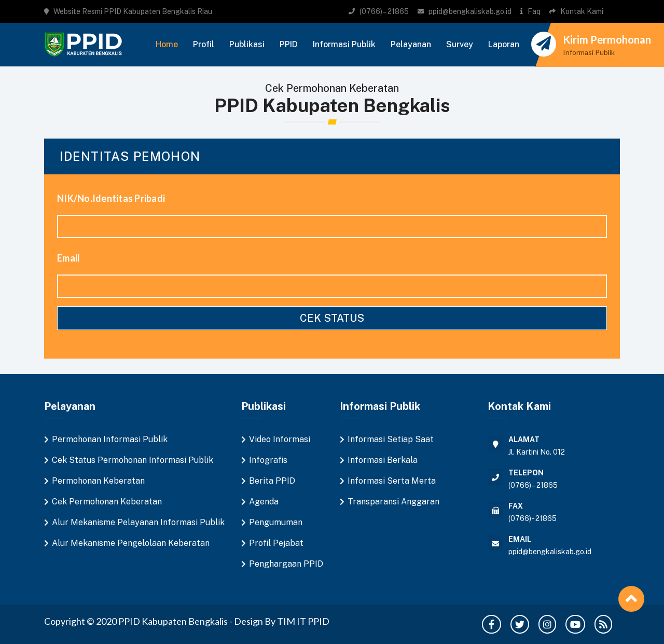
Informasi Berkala (383, 460)
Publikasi (247, 44)
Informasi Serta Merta (392, 481)
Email (68, 258)
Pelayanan (411, 44)
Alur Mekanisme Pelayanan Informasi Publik (138, 522)
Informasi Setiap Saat (391, 439)
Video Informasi (280, 439)
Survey (460, 44)
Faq (534, 11)
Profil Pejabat (276, 543)
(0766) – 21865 (384, 11)
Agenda (264, 502)
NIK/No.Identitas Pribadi (111, 198)
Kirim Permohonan (607, 39)
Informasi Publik (344, 44)
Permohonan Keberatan (98, 481)
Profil (204, 44)
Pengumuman (276, 522)
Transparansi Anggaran (393, 502)
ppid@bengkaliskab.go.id (470, 11)
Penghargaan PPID (286, 564)
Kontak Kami (582, 11)
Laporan (504, 44)
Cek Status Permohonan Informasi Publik (133, 460)
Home (167, 44)
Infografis (268, 460)
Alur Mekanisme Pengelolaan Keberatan (131, 543)
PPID (289, 44)
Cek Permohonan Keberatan (107, 502)
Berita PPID (272, 481)
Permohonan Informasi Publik (110, 439)
